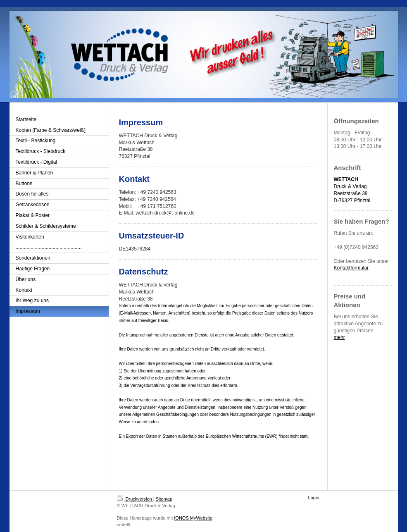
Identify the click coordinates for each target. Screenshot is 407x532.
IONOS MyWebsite (193, 518)
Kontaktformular (351, 268)
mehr (339, 337)
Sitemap (164, 499)
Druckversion (135, 499)
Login (314, 498)
